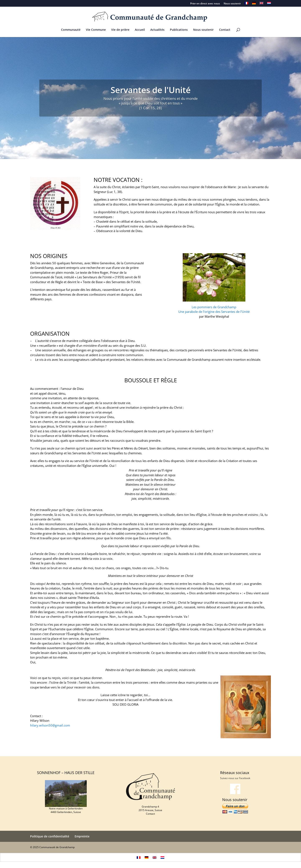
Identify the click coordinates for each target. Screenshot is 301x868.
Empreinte (82, 836)
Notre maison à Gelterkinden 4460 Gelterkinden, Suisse (66, 810)
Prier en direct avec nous (205, 4)
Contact (225, 30)
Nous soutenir (232, 4)
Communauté (71, 30)
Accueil (140, 30)
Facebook (245, 778)
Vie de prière (120, 30)
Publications (179, 30)
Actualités (157, 30)
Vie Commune (96, 30)
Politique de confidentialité (50, 836)
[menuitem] (246, 4)
